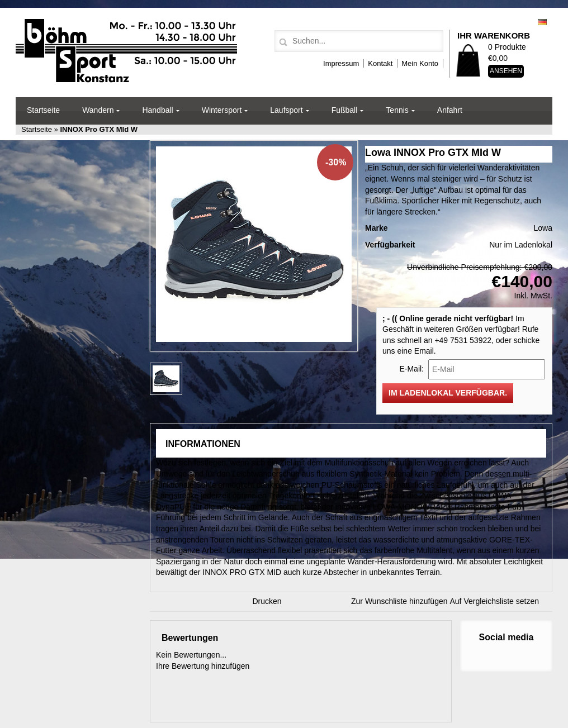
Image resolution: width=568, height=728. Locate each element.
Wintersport (222, 110)
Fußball (345, 110)
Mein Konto (420, 63)
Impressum (341, 63)
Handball (157, 110)
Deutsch (542, 22)
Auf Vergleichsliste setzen (495, 601)
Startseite (43, 110)
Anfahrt (450, 110)
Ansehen (506, 71)
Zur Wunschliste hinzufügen (399, 601)
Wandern (98, 110)
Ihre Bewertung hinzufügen (203, 666)
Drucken (267, 601)
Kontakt (380, 63)
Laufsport (286, 110)
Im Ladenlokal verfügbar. (448, 393)
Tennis (397, 110)
